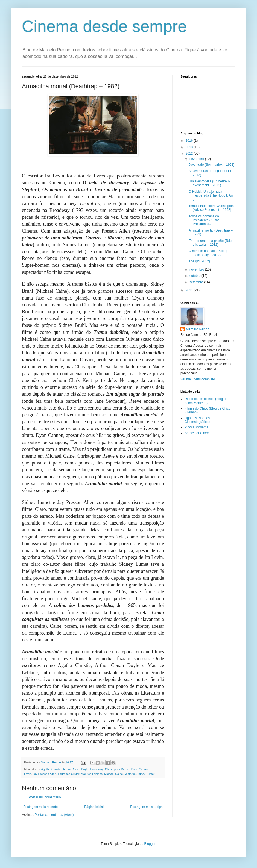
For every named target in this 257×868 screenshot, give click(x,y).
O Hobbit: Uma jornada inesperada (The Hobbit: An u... (211, 196)
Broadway (97, 769)
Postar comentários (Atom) (54, 815)
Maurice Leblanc (92, 774)
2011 (190, 290)
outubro (195, 276)
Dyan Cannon (140, 769)
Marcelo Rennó (198, 329)
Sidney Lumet (145, 774)
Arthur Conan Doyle (76, 769)
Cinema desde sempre (104, 26)
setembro (197, 282)
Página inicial (94, 807)
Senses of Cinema (198, 433)
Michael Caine (113, 774)
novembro (197, 269)
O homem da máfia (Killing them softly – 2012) (208, 253)
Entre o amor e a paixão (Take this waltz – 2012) (211, 243)
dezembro (197, 159)
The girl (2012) (199, 261)
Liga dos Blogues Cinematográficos (197, 420)
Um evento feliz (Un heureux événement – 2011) (209, 183)
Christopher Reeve (117, 769)
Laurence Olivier (69, 774)
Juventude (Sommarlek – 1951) (211, 165)
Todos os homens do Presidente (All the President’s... (204, 220)
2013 (190, 147)
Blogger (150, 844)
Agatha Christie (51, 769)
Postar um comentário (45, 797)
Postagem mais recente (40, 807)
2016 (190, 141)
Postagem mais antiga (146, 807)
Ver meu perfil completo (198, 379)
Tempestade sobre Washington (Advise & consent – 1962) (211, 208)
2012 (190, 153)
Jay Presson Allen (45, 774)
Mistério (130, 774)
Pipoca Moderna (196, 427)
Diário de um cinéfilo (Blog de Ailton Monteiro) (206, 401)
